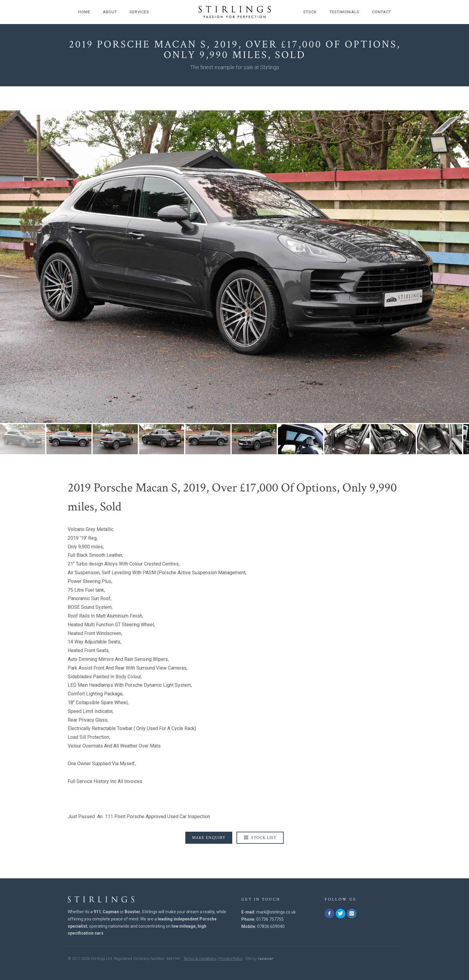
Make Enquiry (209, 838)
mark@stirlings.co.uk (276, 912)
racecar (265, 958)
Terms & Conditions (200, 958)
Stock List (260, 838)
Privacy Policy (231, 958)
